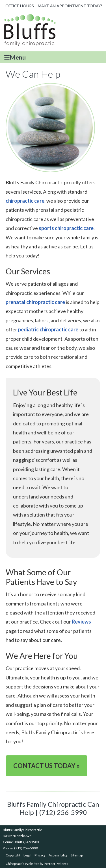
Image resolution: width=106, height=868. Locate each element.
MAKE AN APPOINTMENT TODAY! (70, 6)
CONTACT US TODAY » (46, 766)
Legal (27, 855)
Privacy (40, 855)
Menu (15, 57)
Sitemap (77, 855)
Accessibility (58, 855)
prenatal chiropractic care (35, 302)
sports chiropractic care (66, 228)
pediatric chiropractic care (48, 329)
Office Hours (20, 6)
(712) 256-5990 (26, 848)
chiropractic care (25, 201)
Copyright (13, 855)
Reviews (81, 622)
